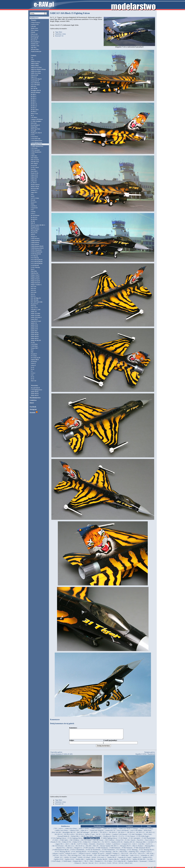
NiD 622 (33, 235)
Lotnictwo (33, 400)
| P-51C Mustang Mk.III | (147, 852)
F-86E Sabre (34, 156)
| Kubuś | (109, 846)
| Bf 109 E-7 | (122, 834)
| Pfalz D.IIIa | (123, 854)
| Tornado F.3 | (99, 863)
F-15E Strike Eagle (36, 139)
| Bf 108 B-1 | (95, 834)
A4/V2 (33, 60)
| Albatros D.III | (74, 832)
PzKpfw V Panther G (36, 285)
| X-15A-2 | (103, 865)
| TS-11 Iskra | (108, 863)
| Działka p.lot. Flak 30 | (110, 838)
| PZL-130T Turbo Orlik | (101, 857)
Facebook (33, 407)
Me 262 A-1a (34, 217)
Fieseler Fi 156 (35, 173)
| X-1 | (96, 865)
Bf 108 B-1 (34, 94)
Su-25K (33, 342)
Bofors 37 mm (34, 114)
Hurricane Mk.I (35, 189)
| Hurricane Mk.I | (141, 844)
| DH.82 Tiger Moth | (87, 838)
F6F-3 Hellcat (34, 164)
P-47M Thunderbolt (36, 254)
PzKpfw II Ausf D (35, 281)
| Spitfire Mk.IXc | (114, 861)
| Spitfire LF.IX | (147, 859)
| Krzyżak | (92, 846)
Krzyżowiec (34, 202)
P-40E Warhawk (35, 244)
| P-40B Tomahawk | (102, 850)
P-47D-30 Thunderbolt (37, 252)
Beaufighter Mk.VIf (36, 90)
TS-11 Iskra (34, 356)
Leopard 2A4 (34, 208)
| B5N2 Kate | (148, 832)
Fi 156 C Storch (35, 167)
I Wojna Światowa (35, 23)
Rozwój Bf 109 (35, 38)
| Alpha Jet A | (84, 832)
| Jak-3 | (67, 846)
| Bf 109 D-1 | (104, 834)
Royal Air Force (35, 36)
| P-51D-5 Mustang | (106, 854)
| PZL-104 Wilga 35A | (74, 857)
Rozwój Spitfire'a (35, 42)
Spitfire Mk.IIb (35, 335)
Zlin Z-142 (34, 381)
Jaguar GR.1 (34, 192)
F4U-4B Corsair (35, 162)
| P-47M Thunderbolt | (108, 852)
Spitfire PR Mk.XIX (36, 340)
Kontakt (34, 413)
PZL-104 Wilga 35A (36, 298)
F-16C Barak (34, 148)
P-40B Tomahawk (35, 240)
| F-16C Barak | (123, 840)
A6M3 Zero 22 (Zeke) (36, 67)
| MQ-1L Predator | (138, 848)
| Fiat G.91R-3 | (149, 842)
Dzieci (32, 403)
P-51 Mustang (34, 256)
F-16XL (33, 154)
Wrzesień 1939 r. (35, 49)
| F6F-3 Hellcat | (110, 842)
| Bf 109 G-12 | (140, 834)
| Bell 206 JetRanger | (83, 834)
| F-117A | (121, 838)
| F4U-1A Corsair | (86, 842)
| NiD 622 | (70, 850)
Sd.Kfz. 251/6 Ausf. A (36, 317)
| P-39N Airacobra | (89, 850)
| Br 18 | (98, 836)
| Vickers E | (152, 863)
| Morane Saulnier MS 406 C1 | (109, 848)
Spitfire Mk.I (34, 331)
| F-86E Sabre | (64, 842)
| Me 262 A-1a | (70, 848)
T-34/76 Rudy (34, 344)
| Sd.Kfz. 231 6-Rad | (70, 859)
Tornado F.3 (34, 354)
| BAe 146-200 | (56, 834)
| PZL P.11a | (133, 855)
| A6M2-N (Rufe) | (84, 830)
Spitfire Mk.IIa (35, 333)
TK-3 (32, 350)
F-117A (33, 135)
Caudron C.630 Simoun (37, 119)
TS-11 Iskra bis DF (36, 358)
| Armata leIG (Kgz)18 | (97, 832)
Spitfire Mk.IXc (35, 337)
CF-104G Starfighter (36, 121)
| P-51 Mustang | (121, 852)
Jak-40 (33, 196)
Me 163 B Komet (35, 215)
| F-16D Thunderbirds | (148, 840)
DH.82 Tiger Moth (36, 129)
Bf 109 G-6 (34, 108)
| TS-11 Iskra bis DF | (120, 863)
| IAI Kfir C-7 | (152, 844)
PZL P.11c (33, 290)
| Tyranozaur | (143, 863)
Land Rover (34, 206)
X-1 (32, 371)
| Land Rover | (116, 846)
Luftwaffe (33, 26)
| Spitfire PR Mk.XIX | (139, 861)
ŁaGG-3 (33, 214)
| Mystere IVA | (61, 850)
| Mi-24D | (88, 848)
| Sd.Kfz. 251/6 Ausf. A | (99, 859)
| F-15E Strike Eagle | (143, 838)
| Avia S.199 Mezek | (123, 832)
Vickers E (33, 363)
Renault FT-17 (34, 304)
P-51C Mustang (35, 258)
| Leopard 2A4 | (126, 846)
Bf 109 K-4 (34, 112)
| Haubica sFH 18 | (129, 844)
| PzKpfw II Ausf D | (85, 855)
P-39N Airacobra (35, 238)
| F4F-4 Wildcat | (74, 842)
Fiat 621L (33, 169)
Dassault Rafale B (35, 125)
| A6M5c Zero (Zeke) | (61, 832)
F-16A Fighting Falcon (37, 140)
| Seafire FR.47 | (112, 859)
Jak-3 (32, 194)
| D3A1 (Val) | (148, 836)
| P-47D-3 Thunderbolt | (77, 852)
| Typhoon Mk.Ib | (133, 863)
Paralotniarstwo (35, 398)
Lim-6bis (33, 212)
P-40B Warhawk (35, 242)
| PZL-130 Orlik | (87, 857)
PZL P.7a (33, 296)
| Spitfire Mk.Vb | (126, 861)
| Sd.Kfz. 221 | (58, 859)
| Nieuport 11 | (78, 850)
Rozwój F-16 (34, 40)
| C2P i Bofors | (106, 836)
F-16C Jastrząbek (35, 150)
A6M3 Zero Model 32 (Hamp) (38, 69)
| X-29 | (109, 865)
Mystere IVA (34, 233)
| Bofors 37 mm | (90, 836)
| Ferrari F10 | (120, 842)
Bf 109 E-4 (34, 98)
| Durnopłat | (98, 838)
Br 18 (32, 115)
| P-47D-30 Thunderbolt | (93, 852)
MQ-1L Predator (35, 229)
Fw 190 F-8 (34, 183)
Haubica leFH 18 (35, 185)
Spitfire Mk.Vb (35, 338)
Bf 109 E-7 (34, 100)
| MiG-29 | (96, 848)
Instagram (33, 409)
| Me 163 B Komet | (58, 848)
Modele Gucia (34, 28)
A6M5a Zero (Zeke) (36, 71)
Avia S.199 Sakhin (35, 85)
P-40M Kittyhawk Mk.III (37, 248)
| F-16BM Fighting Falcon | (109, 840)
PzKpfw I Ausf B (35, 277)
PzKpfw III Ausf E (36, 283)
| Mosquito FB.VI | (125, 848)
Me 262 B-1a (34, 219)
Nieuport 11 (34, 237)
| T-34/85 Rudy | (67, 863)
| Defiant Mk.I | (75, 838)
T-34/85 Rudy (34, 346)
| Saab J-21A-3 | (135, 857)
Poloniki (33, 32)
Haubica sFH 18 (35, 187)
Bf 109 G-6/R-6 (35, 110)
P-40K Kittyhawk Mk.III (37, 246)
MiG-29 (33, 223)
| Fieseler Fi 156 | (56, 844)
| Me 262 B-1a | (80, 848)
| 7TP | (55, 830)
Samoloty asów (35, 44)
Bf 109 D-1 (34, 96)
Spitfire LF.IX (34, 325)
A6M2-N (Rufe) (35, 64)
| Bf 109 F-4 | (131, 834)
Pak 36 (33, 269)
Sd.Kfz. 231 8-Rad (35, 315)
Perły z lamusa (35, 30)
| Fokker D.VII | (67, 844)
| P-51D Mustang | (93, 854)
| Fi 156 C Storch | (130, 842)
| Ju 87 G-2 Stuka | (82, 846)
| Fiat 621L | (140, 842)
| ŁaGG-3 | (149, 846)
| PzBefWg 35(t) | (134, 854)
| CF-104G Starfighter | (135, 836)
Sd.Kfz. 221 (34, 312)
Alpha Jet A (34, 77)
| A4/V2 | (61, 830)
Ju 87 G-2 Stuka (35, 198)
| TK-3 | (86, 863)
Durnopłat (34, 131)
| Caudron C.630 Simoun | (120, 836)
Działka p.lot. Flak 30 (36, 133)
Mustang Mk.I (35, 231)
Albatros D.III (34, 75)
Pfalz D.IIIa (34, 271)
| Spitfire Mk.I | (80, 861)
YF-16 (33, 377)
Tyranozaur (34, 362)
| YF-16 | (115, 865)
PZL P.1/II (34, 287)
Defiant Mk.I (34, 127)
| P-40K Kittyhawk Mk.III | (142, 850)
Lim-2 (33, 210)
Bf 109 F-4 (34, 102)
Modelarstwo (34, 18)
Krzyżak (33, 200)
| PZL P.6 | (56, 857)
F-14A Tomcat (34, 137)
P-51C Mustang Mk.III (37, 260)
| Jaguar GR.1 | (60, 846)
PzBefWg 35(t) (35, 273)
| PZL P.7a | (63, 857)
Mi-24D (33, 221)
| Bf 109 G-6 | (59, 836)
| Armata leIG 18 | (110, 832)
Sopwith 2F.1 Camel (36, 321)
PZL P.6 (33, 294)
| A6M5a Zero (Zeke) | (146, 830)
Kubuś (33, 204)
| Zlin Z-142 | (128, 865)
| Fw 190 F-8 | (106, 844)
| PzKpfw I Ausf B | (58, 855)
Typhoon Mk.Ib (35, 360)
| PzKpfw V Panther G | (113, 855)
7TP (32, 58)
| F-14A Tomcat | (130, 838)
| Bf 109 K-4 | (80, 836)
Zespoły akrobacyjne (36, 51)
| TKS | (91, 863)
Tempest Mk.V (35, 348)
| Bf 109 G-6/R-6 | (69, 836)
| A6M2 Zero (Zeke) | (71, 830)
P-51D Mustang (35, 265)
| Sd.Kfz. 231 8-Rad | (84, 859)
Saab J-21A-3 (34, 308)
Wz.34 (33, 367)
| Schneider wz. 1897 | (147, 857)
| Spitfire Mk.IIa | (91, 861)
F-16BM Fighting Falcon (37, 146)
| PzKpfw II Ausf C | (71, 855)
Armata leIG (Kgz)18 (36, 79)
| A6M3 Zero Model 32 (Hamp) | (128, 830)
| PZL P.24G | (150, 855)
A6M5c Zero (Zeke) (36, 73)
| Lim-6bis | (141, 846)
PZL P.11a (33, 288)
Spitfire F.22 (34, 323)
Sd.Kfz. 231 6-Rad (35, 313)
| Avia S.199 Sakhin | (136, 832)
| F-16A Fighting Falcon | (59, 840)
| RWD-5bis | (125, 857)
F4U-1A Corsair (35, 160)
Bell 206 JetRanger (36, 92)
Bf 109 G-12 (34, 104)
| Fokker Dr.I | (87, 844)
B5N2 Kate (34, 87)
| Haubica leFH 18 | (117, 844)
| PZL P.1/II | (124, 855)
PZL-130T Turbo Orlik (37, 302)
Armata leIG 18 (35, 81)
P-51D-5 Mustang (35, 267)
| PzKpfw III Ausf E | (98, 855)
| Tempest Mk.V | (78, 863)
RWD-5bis (34, 306)
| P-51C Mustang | (132, 852)
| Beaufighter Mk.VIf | (69, 834)
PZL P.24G (34, 292)
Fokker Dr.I (34, 179)
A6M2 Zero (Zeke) (36, 62)
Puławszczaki (34, 34)
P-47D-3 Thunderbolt (36, 250)
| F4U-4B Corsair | (98, 842)
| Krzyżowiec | (101, 846)
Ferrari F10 (34, 165)
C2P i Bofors (34, 117)
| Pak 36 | (115, 854)
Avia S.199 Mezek (35, 83)
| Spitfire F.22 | (137, 859)
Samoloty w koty (35, 46)
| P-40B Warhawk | (115, 850)
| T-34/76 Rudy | (56, 863)
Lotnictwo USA (35, 24)
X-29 (32, 375)
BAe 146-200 (34, 89)
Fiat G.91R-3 (34, 171)
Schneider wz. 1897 (36, 310)
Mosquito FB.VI (35, 227)
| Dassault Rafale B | (63, 838)
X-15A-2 (33, 373)
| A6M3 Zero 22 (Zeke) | (110, 830)
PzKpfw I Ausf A (35, 275)
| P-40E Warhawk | (127, 850)
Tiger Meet (34, 48)
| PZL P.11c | (142, 855)
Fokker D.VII (34, 175)
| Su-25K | (150, 861)
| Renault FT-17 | (115, 857)
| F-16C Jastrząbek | (135, 840)
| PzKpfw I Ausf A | (146, 854)
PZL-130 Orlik (35, 300)
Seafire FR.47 (34, 319)
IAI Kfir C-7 (34, 190)
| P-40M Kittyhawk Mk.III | (61, 852)
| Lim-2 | (134, 846)
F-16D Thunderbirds (36, 152)
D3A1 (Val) (34, 123)
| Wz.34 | (85, 865)
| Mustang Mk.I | (149, 848)
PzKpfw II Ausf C (35, 279)
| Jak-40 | (73, 846)
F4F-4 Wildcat (34, 158)
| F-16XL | (55, 842)
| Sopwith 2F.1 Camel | (125, 859)
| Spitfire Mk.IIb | (102, 861)
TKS (32, 352)
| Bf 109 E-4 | (113, 834)
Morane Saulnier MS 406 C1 (38, 225)
